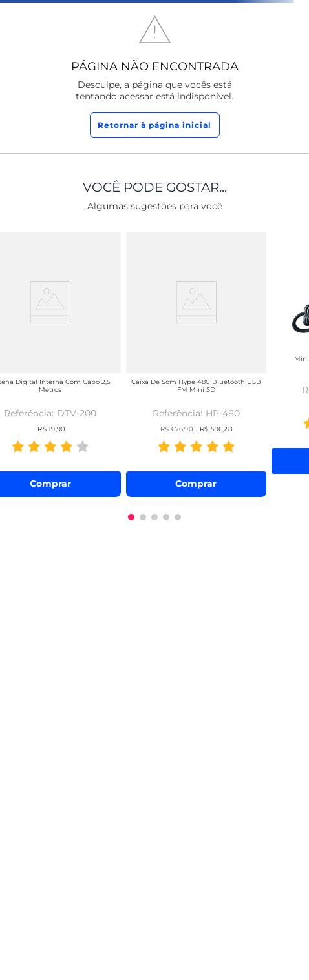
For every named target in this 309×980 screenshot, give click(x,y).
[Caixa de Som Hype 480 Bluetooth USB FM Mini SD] (197, 362)
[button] (131, 517)
